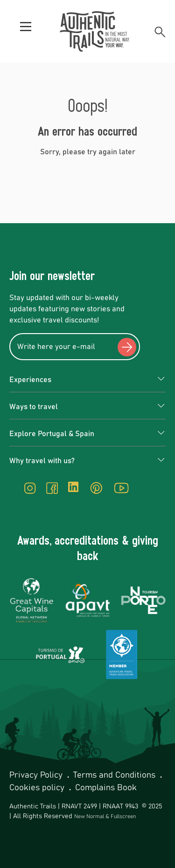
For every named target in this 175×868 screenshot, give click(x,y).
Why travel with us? (42, 461)
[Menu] (26, 32)
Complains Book (106, 788)
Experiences (30, 380)
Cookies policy (38, 788)
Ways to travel (34, 407)
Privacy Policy (37, 775)
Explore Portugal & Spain (52, 434)
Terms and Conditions (115, 775)
